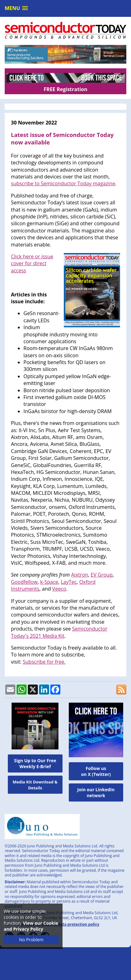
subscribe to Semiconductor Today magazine (63, 183)
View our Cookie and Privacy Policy (31, 926)
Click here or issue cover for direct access (32, 263)
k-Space (49, 582)
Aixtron (79, 575)
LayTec (69, 582)
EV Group (102, 575)
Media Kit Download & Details (35, 785)
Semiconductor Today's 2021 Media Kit (59, 632)
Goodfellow (24, 582)
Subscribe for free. (44, 662)
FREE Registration (65, 89)
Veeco (59, 589)
